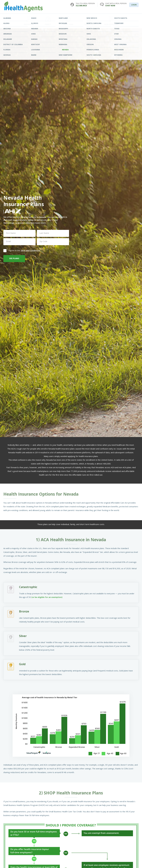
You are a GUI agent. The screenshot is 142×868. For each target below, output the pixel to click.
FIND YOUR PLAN (45, 17)
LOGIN (134, 5)
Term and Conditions (30, 251)
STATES (71, 17)
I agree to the (22, 250)
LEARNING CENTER (97, 17)
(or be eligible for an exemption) (47, 597)
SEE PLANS (14, 259)
